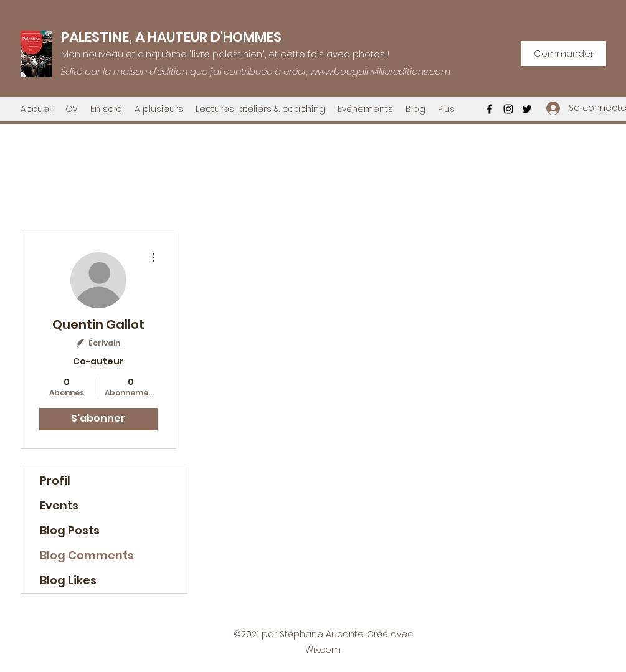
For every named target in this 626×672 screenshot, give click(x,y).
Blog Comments (87, 555)
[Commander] (564, 54)
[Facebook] (490, 109)
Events (59, 505)
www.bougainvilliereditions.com (380, 71)
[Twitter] (527, 109)
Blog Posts (70, 530)
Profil (55, 480)
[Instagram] (508, 109)
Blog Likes (68, 580)
